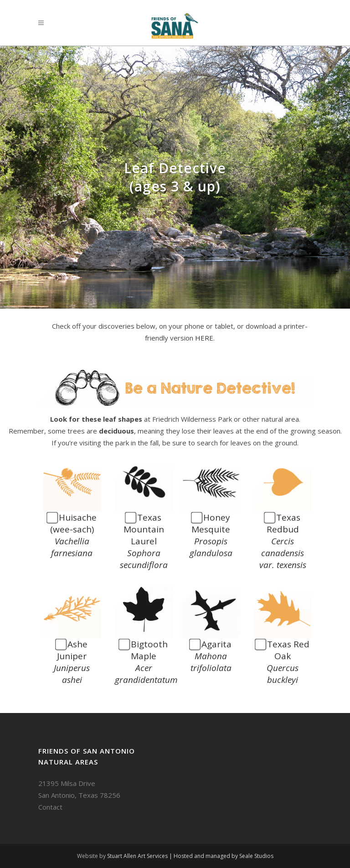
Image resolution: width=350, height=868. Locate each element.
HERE (204, 338)
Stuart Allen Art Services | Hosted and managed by (173, 856)
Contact (50, 807)
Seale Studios (256, 856)
